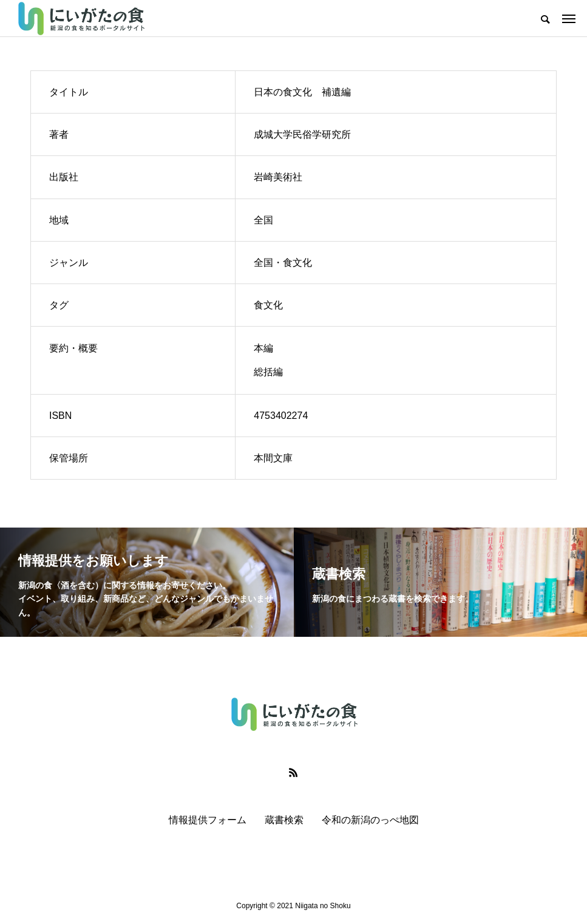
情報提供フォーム (208, 820)
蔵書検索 (284, 820)
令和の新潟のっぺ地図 (370, 820)
